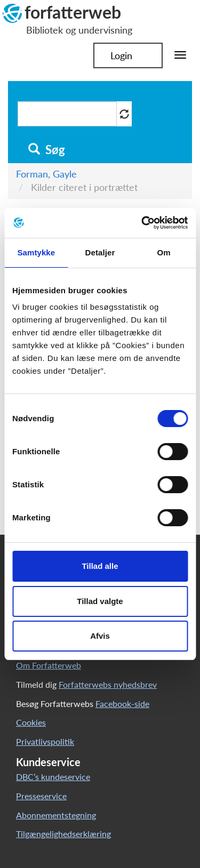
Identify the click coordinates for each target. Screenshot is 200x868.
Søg (47, 150)
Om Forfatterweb (49, 665)
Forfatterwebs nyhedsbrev (108, 684)
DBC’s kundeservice (53, 777)
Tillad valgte (100, 601)
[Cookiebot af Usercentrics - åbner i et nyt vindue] (142, 223)
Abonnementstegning (56, 815)
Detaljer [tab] (100, 252)
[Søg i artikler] (67, 114)
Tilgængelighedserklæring (63, 834)
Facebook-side (122, 704)
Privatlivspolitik (45, 741)
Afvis (100, 636)
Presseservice (41, 796)
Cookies (31, 722)
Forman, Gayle (46, 174)
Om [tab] (164, 252)
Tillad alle (100, 566)
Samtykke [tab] (36, 252)
